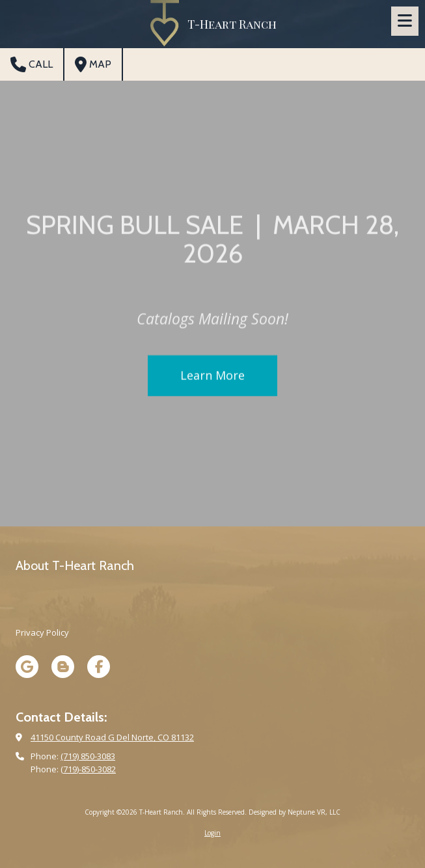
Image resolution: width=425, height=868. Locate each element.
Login (212, 833)
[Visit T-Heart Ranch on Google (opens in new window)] (27, 667)
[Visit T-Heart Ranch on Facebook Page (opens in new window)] (99, 667)
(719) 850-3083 (88, 756)
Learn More (212, 377)
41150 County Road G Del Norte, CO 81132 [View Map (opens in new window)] (112, 737)
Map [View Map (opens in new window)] (93, 64)
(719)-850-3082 (88, 769)
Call (32, 64)
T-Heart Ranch (232, 24)
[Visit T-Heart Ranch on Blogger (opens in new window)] (63, 667)
